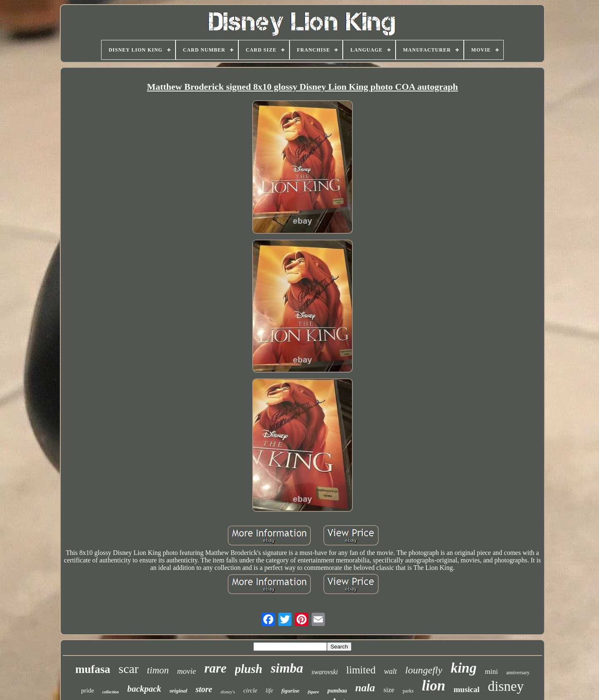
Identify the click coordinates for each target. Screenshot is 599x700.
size (389, 690)
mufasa (93, 669)
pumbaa (337, 691)
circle (250, 690)
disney (506, 686)
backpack (144, 689)
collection (111, 692)
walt (390, 671)
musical (466, 689)
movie (187, 671)
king (463, 668)
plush (249, 669)
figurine (290, 691)
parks (408, 691)
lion (433, 686)
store (204, 689)
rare (215, 668)
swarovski (325, 672)
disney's (228, 692)
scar (129, 669)
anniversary (518, 673)
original (179, 691)
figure (314, 692)
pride (88, 690)
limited (361, 670)
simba (287, 668)
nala (365, 688)
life (270, 691)
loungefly (424, 670)
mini (491, 672)
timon (158, 670)
